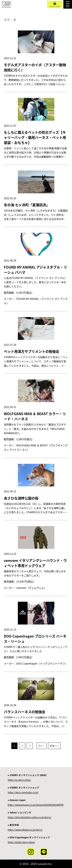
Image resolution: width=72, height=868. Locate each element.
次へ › (42, 746)
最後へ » (54, 746)
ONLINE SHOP (55, 5)
